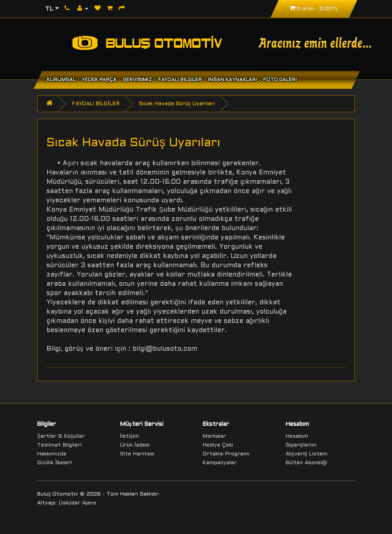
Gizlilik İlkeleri (55, 463)
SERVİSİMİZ (137, 80)
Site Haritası (137, 454)
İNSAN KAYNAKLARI (232, 80)
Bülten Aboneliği (307, 463)
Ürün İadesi (135, 445)
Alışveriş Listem (307, 454)
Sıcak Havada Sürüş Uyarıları (177, 104)
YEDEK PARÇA (99, 80)
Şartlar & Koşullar (61, 436)
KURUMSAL (61, 80)
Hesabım (297, 436)
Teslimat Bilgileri (59, 445)
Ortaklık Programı (226, 454)
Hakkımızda (52, 454)
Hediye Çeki (218, 445)
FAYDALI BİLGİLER (180, 80)
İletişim (130, 436)
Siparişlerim (301, 445)
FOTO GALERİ (280, 80)
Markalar (214, 436)
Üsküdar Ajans (77, 503)
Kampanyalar (220, 463)
